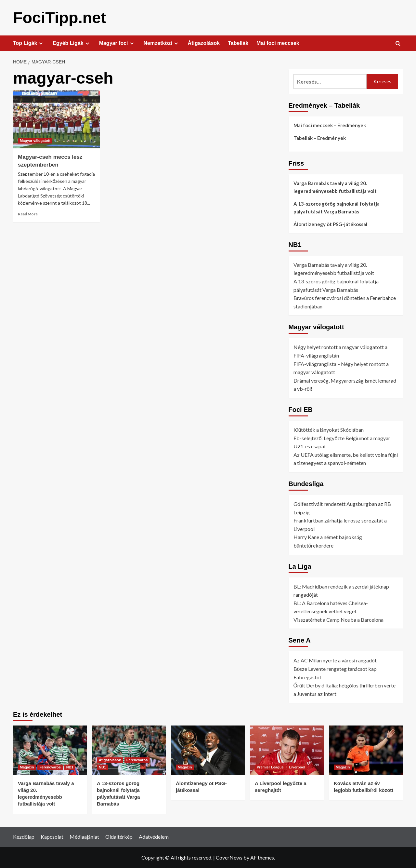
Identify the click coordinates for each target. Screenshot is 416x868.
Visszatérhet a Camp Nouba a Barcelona (338, 619)
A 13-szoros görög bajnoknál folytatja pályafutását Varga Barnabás (337, 207)
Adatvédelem (154, 836)
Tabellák (238, 43)
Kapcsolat (52, 836)
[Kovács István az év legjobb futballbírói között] (366, 750)
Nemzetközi (162, 43)
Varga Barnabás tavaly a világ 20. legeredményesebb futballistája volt (335, 187)
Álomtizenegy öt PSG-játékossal (330, 224)
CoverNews (229, 857)
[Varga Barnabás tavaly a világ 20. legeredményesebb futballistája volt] (50, 750)
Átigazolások (204, 43)
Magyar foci (117, 43)
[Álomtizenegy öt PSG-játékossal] (208, 750)
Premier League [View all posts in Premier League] (270, 767)
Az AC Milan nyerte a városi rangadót (335, 660)
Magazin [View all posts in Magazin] (27, 767)
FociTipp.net (59, 17)
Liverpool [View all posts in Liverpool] (297, 767)
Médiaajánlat (84, 836)
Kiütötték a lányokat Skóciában (329, 429)
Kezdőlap (24, 836)
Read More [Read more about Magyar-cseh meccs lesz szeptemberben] (28, 214)
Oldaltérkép (119, 836)
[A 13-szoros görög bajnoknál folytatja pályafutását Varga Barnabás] (129, 750)
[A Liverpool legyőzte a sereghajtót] (287, 750)
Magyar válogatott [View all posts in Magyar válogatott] (35, 140)
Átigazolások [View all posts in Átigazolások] (110, 760)
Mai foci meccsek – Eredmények (330, 125)
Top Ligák (29, 43)
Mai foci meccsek (278, 43)
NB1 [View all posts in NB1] (70, 767)
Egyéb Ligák (72, 43)
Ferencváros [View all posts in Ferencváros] (50, 767)
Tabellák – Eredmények (320, 138)
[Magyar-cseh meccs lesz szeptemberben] (56, 119)
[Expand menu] (41, 43)
